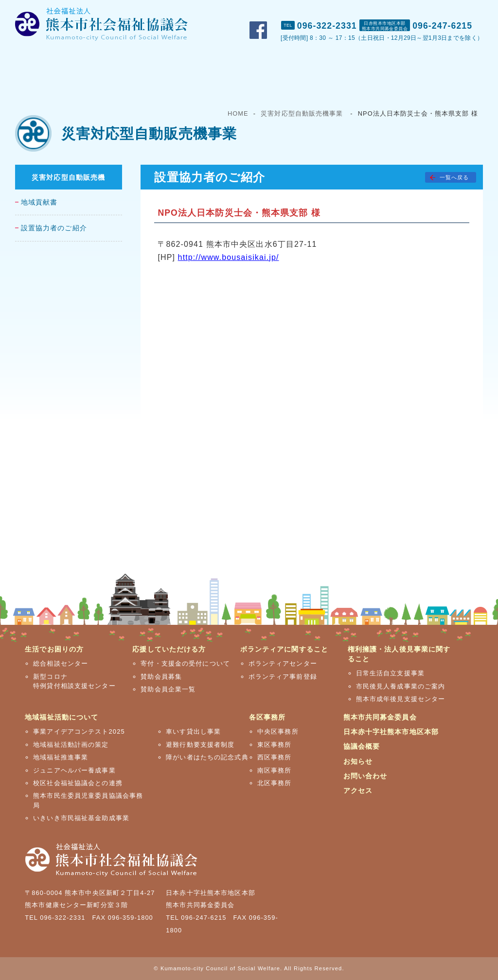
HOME (238, 113)
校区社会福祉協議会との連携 (78, 783)
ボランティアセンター (283, 663)
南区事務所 (275, 770)
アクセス (475, 10)
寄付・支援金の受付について (185, 663)
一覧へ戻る (454, 177)
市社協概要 (319, 10)
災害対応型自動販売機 (68, 177)
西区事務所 (275, 757)
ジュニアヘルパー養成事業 (74, 770)
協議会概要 (362, 746)
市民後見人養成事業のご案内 (401, 686)
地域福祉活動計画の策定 (71, 745)
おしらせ (370, 10)
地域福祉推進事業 (61, 757)
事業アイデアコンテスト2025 (79, 731)
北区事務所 (275, 783)
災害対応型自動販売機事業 (302, 113)
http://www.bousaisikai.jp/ (229, 257)
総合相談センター (61, 663)
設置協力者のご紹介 (54, 228)
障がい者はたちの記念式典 (207, 757)
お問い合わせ (423, 10)
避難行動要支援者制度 (200, 745)
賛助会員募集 (161, 677)
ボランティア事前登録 (283, 677)
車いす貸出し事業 (193, 731)
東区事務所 (275, 745)
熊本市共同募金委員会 (380, 717)
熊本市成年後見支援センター (401, 699)
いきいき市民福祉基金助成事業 (81, 818)
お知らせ (358, 761)
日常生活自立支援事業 (390, 673)
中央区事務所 (278, 731)
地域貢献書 (39, 202)
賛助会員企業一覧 (168, 689)
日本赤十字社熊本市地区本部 (391, 732)
